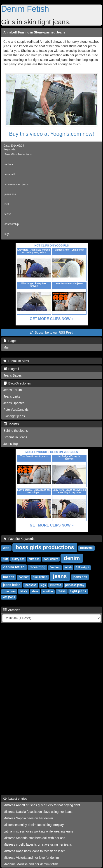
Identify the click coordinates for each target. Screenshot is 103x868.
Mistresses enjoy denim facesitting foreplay (34, 825)
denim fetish (14, 567)
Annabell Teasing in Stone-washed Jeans (34, 32)
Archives (12, 610)
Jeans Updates (14, 403)
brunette (87, 548)
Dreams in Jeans (15, 437)
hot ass (8, 577)
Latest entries (15, 799)
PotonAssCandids (16, 410)
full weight (82, 567)
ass (6, 548)
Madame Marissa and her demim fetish (31, 864)
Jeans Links (12, 396)
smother (48, 591)
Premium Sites (16, 361)
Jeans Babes (13, 375)
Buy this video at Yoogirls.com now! (51, 134)
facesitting (37, 567)
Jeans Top (11, 444)
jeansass (31, 585)
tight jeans (78, 591)
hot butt (24, 577)
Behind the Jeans (16, 431)
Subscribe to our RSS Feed (51, 332)
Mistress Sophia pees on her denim (28, 818)
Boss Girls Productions (18, 154)
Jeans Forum (13, 390)
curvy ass (18, 559)
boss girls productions (45, 547)
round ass (9, 591)
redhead (9, 164)
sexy (24, 591)
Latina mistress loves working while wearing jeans (38, 831)
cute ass (34, 559)
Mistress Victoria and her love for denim (31, 858)
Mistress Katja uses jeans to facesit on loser (34, 851)
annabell (10, 174)
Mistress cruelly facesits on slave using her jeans (38, 844)
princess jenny (75, 585)
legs (7, 234)
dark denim (51, 559)
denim (72, 558)
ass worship (12, 224)
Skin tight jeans (14, 416)
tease (8, 214)
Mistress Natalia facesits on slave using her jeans (38, 812)
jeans (60, 576)
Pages (10, 341)
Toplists (11, 424)
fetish (68, 567)
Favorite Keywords (19, 539)
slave (35, 591)
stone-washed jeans (16, 184)
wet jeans (9, 597)
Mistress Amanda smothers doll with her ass (34, 838)
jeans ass (10, 194)
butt (7, 204)
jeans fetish (12, 585)
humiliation (40, 577)
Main (7, 347)
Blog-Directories (17, 383)
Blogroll (11, 369)
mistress (55, 585)
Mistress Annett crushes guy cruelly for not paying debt (42, 805)
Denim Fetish (25, 9)
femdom (55, 567)
